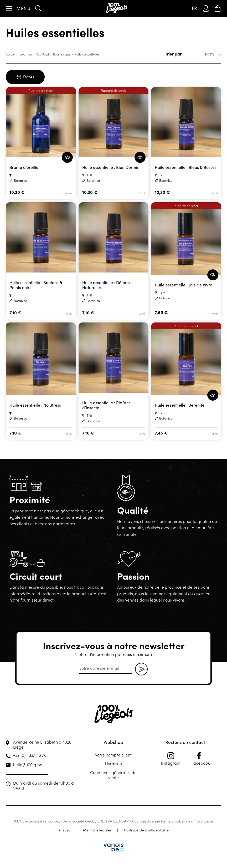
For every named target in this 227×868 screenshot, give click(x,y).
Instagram (171, 759)
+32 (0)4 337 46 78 (30, 755)
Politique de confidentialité (146, 830)
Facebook (201, 759)
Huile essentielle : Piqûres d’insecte (106, 405)
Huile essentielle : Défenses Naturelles (108, 285)
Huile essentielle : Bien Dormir (110, 167)
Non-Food (42, 54)
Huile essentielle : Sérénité (180, 405)
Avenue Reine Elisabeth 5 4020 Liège (42, 744)
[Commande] (201, 54)
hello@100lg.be (28, 764)
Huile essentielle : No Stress (35, 405)
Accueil (11, 54)
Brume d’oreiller (25, 167)
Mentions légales (97, 830)
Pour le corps (62, 54)
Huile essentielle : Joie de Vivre (184, 285)
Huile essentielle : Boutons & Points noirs (36, 285)
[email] (106, 668)
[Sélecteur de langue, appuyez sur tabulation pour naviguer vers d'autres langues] (194, 8)
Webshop (26, 54)
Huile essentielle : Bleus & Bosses (186, 167)
